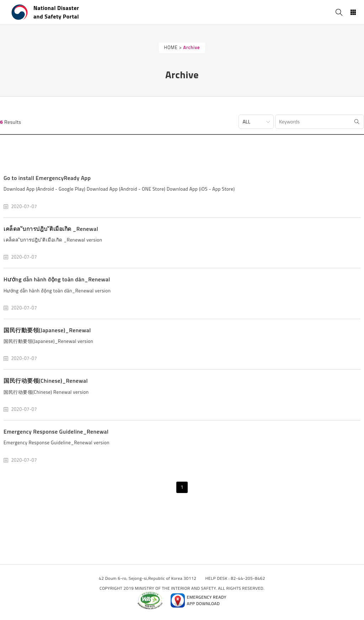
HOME (171, 47)
